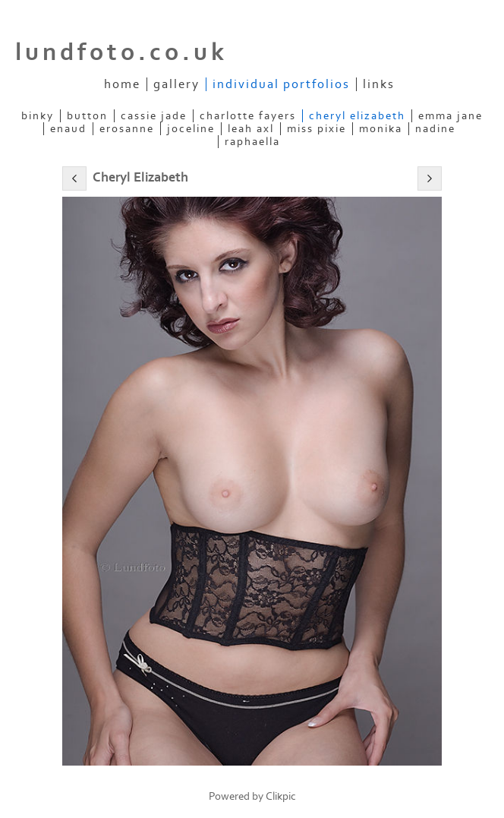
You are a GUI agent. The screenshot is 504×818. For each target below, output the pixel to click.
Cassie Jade (154, 116)
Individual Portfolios (281, 84)
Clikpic (281, 796)
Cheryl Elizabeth (357, 116)
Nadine (435, 129)
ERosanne (127, 129)
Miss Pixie (317, 129)
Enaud (68, 129)
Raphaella (252, 142)
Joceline (191, 129)
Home (122, 84)
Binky (38, 116)
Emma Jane (450, 116)
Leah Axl (251, 129)
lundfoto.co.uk (121, 52)
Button (87, 116)
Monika (381, 129)
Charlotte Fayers (248, 116)
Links (379, 84)
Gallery (176, 84)
